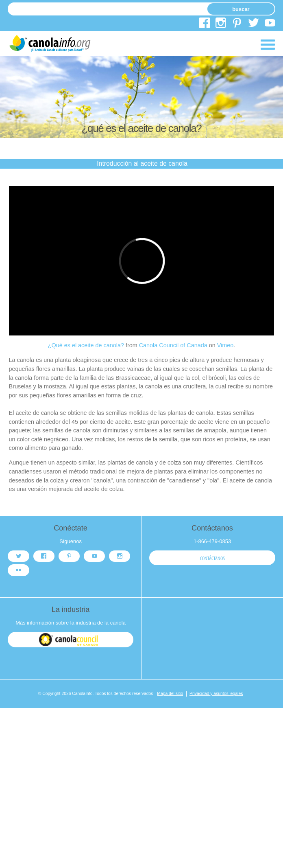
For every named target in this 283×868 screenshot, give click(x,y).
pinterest (237, 24)
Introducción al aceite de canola (142, 163)
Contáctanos (212, 558)
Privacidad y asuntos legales (216, 694)
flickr (19, 570)
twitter (254, 24)
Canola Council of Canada (173, 345)
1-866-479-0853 (212, 541)
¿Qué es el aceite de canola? (86, 345)
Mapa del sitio (170, 694)
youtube (270, 24)
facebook (205, 24)
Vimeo (225, 345)
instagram (221, 24)
